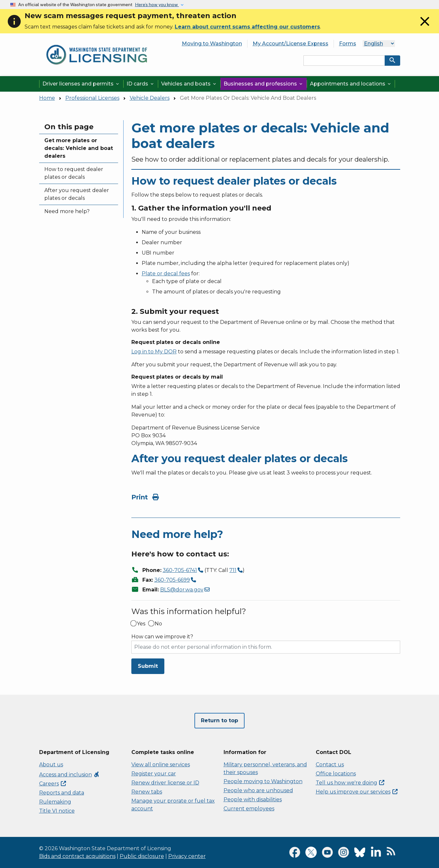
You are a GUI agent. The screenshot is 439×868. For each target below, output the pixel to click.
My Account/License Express (291, 44)
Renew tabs (147, 792)
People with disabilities (253, 799)
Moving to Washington (212, 44)
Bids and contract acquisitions (77, 856)
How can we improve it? (162, 637)
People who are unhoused (258, 790)
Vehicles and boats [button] (189, 84)
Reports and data (62, 793)
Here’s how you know (157, 5)
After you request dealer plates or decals (77, 194)
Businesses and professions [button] (263, 84)
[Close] (425, 27)
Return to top (219, 720)
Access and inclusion (69, 775)
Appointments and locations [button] (351, 84)
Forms (348, 44)
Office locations (336, 774)
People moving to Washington (263, 781)
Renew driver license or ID (165, 783)
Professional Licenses (92, 98)
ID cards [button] (141, 84)
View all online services (161, 765)
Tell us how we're (350, 783)
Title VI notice (57, 811)
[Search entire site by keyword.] (344, 61)
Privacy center (187, 856)
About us (51, 765)
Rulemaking (55, 802)
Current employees (249, 809)
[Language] (379, 44)
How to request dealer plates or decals (74, 173)
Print (145, 497)
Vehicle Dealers (150, 98)
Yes (141, 624)
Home (47, 98)
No (158, 624)
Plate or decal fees (166, 274)
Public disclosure (142, 856)
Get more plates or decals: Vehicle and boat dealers (79, 148)
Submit (148, 666)
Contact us (330, 765)
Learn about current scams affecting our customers (247, 27)
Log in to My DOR (154, 352)
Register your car (154, 774)
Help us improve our (357, 792)
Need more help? (67, 211)
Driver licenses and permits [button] (81, 84)
